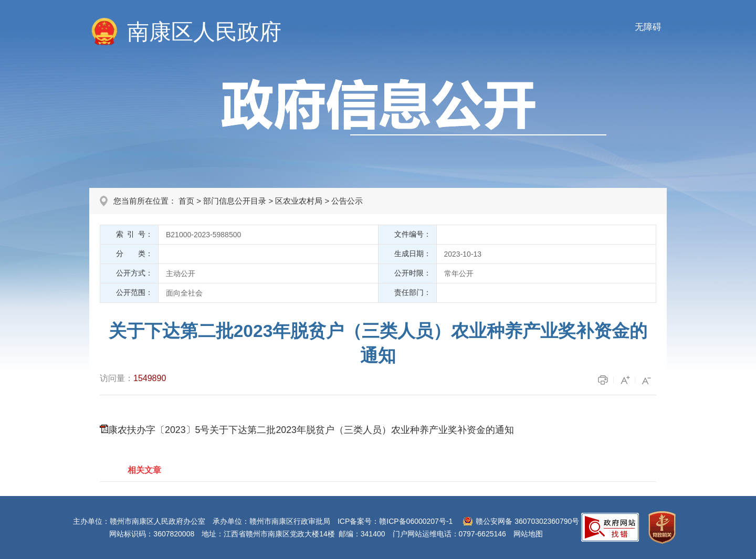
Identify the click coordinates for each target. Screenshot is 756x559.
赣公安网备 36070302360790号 (527, 521)
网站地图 (528, 534)
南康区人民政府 (204, 32)
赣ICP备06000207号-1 (416, 521)
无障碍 (648, 27)
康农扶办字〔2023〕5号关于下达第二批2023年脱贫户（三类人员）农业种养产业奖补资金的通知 (311, 430)
